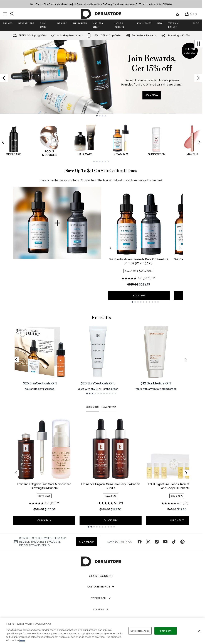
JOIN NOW (152, 95)
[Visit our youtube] (165, 542)
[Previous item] (3, 142)
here (22, 640)
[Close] (199, 631)
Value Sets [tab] (92, 407)
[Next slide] (198, 78)
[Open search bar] (12, 14)
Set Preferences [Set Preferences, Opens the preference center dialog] (140, 631)
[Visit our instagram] (157, 542)
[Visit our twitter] (148, 542)
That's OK (166, 631)
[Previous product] (110, 248)
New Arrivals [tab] (109, 407)
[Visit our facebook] (140, 542)
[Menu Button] (5, 14)
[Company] (101, 609)
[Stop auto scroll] (198, 44)
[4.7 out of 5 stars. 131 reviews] (42, 503)
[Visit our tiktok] (174, 542)
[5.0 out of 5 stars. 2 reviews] (111, 503)
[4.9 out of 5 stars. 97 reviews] (175, 503)
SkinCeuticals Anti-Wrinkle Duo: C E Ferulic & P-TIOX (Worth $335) (139, 261)
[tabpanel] (101, 473)
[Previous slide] (4, 78)
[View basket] (191, 14)
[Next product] (180, 248)
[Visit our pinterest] (182, 542)
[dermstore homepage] (101, 14)
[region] (102, 631)
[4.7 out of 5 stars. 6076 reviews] (137, 278)
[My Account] (101, 598)
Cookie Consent (101, 576)
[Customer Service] (101, 587)
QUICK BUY (139, 295)
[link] (177, 14)
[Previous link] (16, 360)
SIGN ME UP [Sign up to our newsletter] (86, 542)
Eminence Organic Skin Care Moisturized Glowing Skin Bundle (44, 486)
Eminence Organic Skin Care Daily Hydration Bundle (111, 486)
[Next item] (199, 142)
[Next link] (186, 360)
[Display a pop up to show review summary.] (154, 278)
